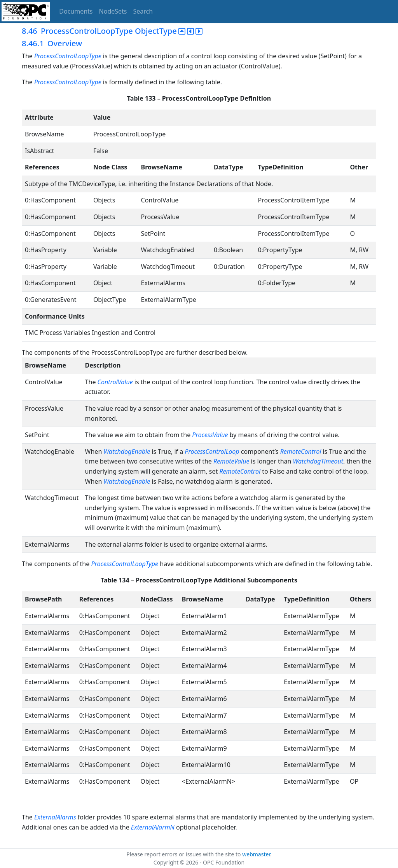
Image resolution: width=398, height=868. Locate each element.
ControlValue (115, 382)
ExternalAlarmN (153, 827)
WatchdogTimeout (318, 461)
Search (143, 11)
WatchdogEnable (127, 451)
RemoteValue (231, 461)
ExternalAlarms (55, 817)
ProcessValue (210, 435)
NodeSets (113, 11)
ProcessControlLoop (212, 451)
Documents (76, 11)
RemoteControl (301, 451)
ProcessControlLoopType (68, 56)
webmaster (256, 854)
